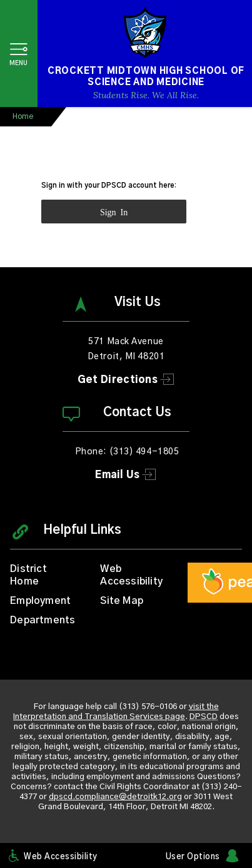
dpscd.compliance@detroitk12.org (115, 797)
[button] (19, 54)
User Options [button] (193, 857)
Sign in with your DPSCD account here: (109, 186)
